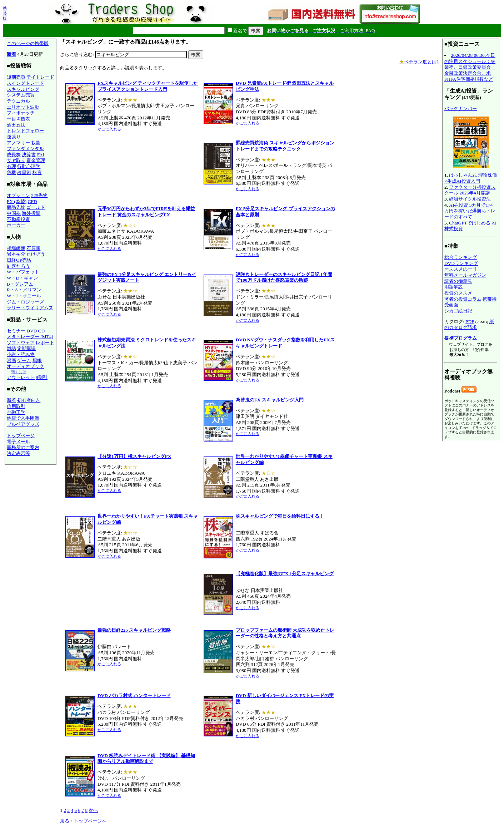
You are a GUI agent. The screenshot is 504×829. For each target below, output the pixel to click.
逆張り (14, 137)
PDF (470, 322)
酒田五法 (16, 125)
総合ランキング (461, 257)
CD (42, 331)
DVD (32, 331)
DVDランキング (461, 263)
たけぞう (36, 254)
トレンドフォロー (25, 131)
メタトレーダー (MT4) (30, 337)
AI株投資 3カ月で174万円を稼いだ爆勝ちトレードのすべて (470, 211)
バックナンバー (461, 108)
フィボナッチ (21, 113)
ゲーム (24, 361)
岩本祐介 (16, 254)
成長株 (14, 155)
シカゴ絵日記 (458, 311)
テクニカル (18, 101)
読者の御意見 (458, 281)
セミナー (16, 331)
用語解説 (454, 287)
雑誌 (11, 348)
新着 (11, 54)
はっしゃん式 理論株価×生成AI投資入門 (471, 178)
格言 (37, 172)
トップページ (21, 436)
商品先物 (16, 207)
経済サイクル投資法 (470, 199)
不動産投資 (18, 219)
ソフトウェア (21, 343)
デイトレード (40, 77)
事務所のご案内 (23, 447)
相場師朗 (16, 248)
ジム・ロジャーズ (25, 302)
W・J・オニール (24, 296)
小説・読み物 (21, 354)
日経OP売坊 (19, 260)
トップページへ (90, 821)
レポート (45, 343)
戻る (65, 821)
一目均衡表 (18, 119)
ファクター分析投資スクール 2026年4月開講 (470, 190)
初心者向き (29, 400)
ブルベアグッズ (23, 424)
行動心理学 (29, 166)
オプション (18, 195)
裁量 (36, 143)
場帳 (37, 361)
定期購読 (26, 348)
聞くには (19, 372)
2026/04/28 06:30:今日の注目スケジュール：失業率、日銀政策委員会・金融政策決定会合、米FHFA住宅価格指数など (470, 67)
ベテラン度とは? (419, 62)
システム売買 (21, 95)
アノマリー (18, 143)
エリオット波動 (23, 107)
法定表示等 (18, 453)
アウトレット (21, 377)
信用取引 (16, 406)
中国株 (14, 213)
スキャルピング (23, 89)
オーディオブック (25, 366)
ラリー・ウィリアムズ (30, 308)
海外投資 (31, 213)
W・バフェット (23, 272)
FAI (41, 155)
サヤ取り (16, 160)
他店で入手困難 (23, 418)
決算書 (29, 155)
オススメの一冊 (461, 269)
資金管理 (36, 160)
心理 (11, 166)
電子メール (18, 442)
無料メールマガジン (465, 275)
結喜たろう (18, 266)
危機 (11, 172)
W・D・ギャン (22, 278)
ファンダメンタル (25, 149)
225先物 (39, 195)
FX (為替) (17, 201)
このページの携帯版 (28, 43)
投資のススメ (458, 293)
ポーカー (16, 225)
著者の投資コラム (463, 299)
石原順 (33, 248)
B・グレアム (20, 284)
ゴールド (36, 207)
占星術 (24, 172)
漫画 (11, 361)
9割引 (42, 377)
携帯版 (5, 13)
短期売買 (16, 77)
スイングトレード (25, 83)
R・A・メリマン (24, 290)
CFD (33, 201)
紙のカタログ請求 (469, 325)
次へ (93, 810)
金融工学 (16, 412)
